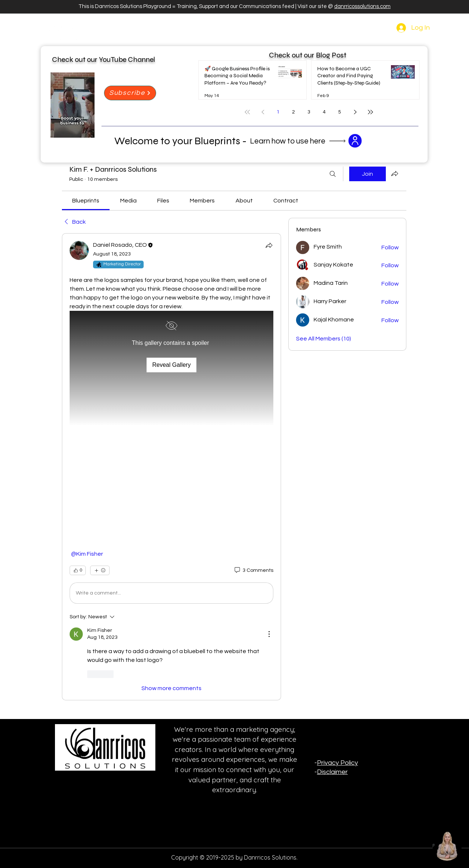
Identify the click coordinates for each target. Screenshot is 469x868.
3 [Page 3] (309, 112)
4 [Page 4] (324, 112)
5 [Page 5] (340, 112)
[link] (86, 201)
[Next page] (355, 112)
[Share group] (395, 174)
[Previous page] (263, 112)
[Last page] (370, 112)
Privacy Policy (337, 763)
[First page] (247, 112)
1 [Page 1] (278, 112)
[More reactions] (100, 570)
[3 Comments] (253, 571)
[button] (171, 426)
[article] (171, 467)
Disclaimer (332, 772)
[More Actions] (269, 634)
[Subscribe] (130, 93)
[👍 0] (78, 570)
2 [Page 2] (293, 112)
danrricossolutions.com (362, 6)
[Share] (269, 245)
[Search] (333, 174)
